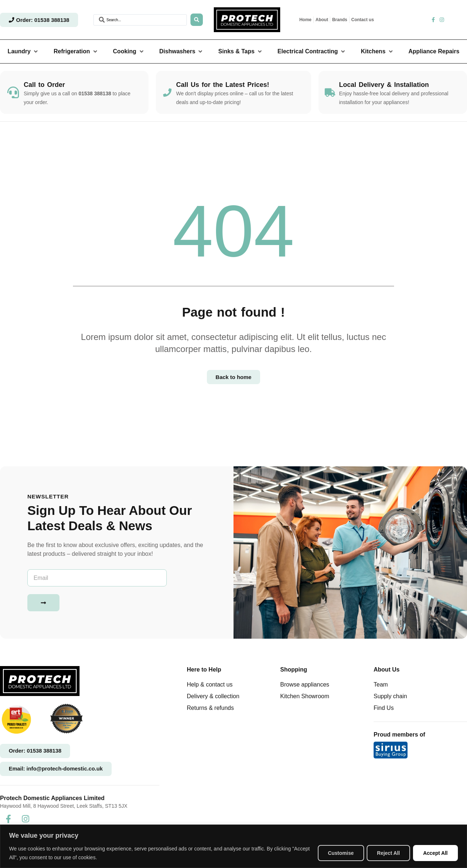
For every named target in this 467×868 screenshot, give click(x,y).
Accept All (435, 853)
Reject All (387, 853)
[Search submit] (197, 20)
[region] (233, 846)
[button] (23, 51)
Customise (338, 853)
